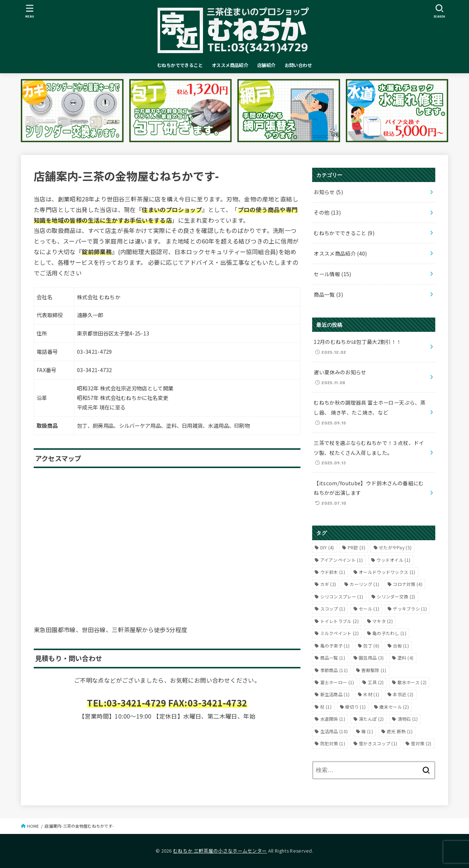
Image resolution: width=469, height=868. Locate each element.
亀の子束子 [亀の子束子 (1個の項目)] (335, 646)
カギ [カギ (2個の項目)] (328, 584)
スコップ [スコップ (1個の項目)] (333, 609)
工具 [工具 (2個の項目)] (376, 682)
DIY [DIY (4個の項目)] (327, 547)
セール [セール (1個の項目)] (369, 609)
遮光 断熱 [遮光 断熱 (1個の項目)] (400, 731)
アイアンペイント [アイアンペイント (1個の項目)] (342, 560)
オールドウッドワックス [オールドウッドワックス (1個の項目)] (387, 572)
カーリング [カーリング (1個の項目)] (364, 584)
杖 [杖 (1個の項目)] (326, 707)
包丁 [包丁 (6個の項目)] (371, 646)
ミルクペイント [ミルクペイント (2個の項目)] (339, 633)
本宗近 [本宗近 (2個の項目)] (403, 694)
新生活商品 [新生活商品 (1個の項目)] (335, 694)
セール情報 (333, 274)
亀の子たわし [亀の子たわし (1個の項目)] (389, 633)
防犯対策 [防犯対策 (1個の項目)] (333, 743)
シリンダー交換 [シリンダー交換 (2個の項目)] (396, 596)
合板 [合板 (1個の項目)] (401, 646)
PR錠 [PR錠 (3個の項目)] (357, 547)
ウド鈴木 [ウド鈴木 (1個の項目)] (333, 572)
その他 (327, 212)
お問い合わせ (298, 65)
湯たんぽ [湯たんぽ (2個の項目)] (371, 719)
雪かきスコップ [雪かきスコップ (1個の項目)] (378, 743)
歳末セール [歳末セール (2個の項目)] (394, 707)
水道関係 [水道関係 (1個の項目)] (333, 719)
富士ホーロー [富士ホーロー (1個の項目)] (337, 682)
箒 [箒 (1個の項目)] (367, 731)
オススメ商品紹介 (230, 65)
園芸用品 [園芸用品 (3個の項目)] (371, 658)
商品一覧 (328, 294)
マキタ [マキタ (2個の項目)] (383, 621)
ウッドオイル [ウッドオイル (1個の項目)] (393, 560)
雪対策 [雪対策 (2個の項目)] (421, 743)
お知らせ (328, 192)
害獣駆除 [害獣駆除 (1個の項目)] (374, 670)
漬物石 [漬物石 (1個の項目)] (408, 719)
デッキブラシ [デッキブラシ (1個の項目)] (410, 609)
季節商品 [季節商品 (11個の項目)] (334, 670)
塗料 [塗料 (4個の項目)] (406, 658)
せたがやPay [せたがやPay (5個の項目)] (395, 547)
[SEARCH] (440, 11)
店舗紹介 (266, 65)
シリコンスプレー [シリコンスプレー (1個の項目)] (342, 596)
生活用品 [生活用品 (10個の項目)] (334, 731)
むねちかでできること (180, 65)
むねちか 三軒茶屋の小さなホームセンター (220, 851)
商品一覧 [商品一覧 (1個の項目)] (333, 658)
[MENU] (30, 11)
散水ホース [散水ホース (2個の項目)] (412, 682)
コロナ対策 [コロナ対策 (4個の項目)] (408, 584)
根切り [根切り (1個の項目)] (355, 707)
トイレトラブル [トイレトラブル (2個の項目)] (339, 621)
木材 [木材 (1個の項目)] (371, 694)
